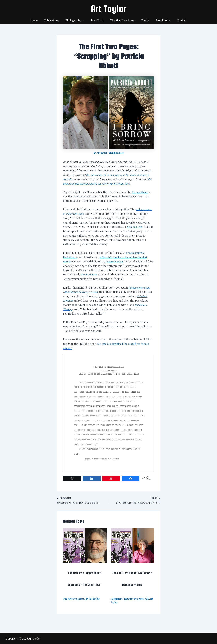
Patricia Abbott (141, 192)
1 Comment (116, 599)
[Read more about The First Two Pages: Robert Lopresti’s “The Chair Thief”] (85, 545)
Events (143, 20)
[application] (85, 20)
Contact (177, 20)
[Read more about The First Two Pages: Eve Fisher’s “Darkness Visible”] (132, 545)
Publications (55, 20)
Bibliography (77, 20)
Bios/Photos (160, 20)
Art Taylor (108, 9)
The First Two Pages (122, 20)
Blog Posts (98, 20)
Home (39, 20)
